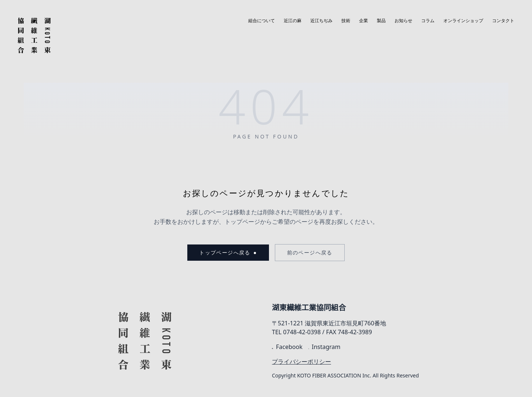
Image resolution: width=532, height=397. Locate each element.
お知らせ (403, 21)
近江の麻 (293, 21)
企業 (364, 21)
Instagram (325, 347)
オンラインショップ (463, 21)
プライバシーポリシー (301, 362)
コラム (428, 21)
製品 (381, 21)
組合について (262, 21)
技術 (346, 21)
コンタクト (503, 21)
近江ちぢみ (321, 21)
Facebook (287, 347)
